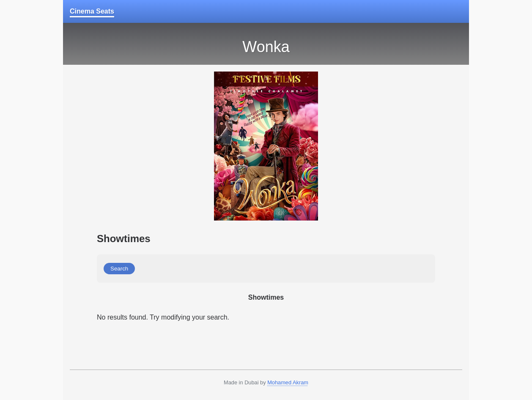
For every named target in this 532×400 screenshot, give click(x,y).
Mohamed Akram (288, 382)
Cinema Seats (92, 11)
